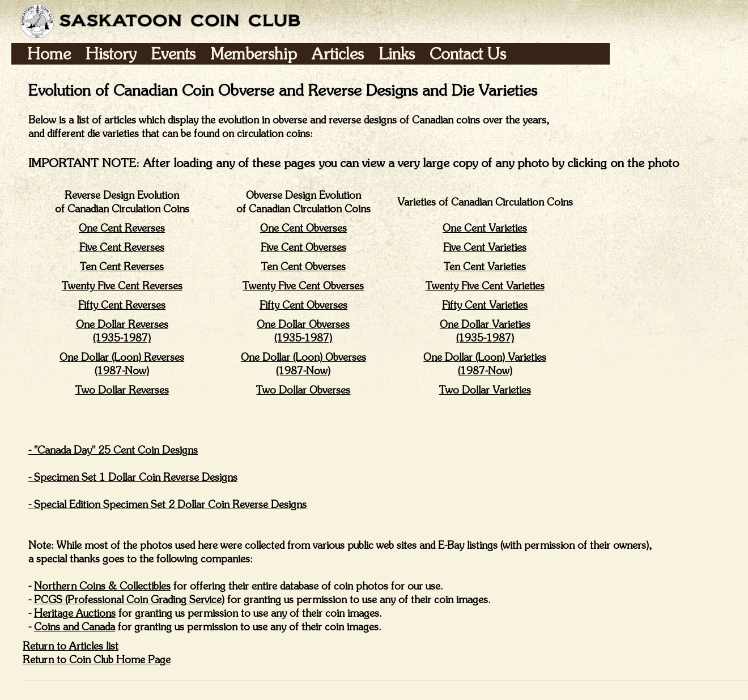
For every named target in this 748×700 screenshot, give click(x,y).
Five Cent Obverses (303, 247)
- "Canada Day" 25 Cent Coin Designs (113, 450)
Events (173, 54)
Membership (254, 54)
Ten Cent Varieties (485, 266)
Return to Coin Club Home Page (97, 660)
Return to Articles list (71, 646)
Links (397, 54)
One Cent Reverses (122, 228)
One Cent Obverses (303, 228)
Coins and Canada (75, 627)
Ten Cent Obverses (303, 266)
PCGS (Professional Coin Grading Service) (129, 599)
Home (49, 54)
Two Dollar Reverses (122, 390)
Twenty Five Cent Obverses (303, 286)
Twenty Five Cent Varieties (485, 286)
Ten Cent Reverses (122, 266)
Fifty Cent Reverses (122, 305)
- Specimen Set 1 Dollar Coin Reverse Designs (133, 477)
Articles (338, 54)
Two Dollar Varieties (485, 390)
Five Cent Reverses (122, 247)
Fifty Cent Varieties (485, 305)
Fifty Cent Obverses (303, 305)
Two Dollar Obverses (303, 390)
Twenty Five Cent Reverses (122, 286)
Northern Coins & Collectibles (102, 586)
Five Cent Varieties (485, 247)
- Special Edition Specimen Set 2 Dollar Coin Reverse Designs (167, 504)
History (111, 54)
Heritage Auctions (75, 613)
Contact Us (468, 54)
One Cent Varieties (485, 228)
